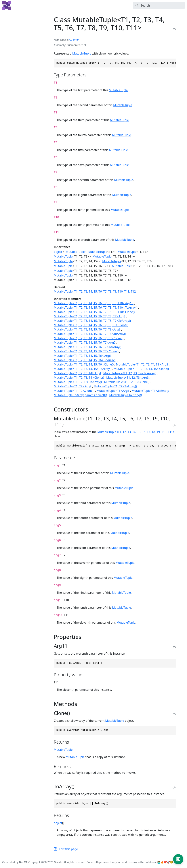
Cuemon (74, 40)
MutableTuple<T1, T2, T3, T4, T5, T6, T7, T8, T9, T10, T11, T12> (96, 291)
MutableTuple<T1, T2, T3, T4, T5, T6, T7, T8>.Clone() (88, 338)
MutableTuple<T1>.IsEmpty (150, 391)
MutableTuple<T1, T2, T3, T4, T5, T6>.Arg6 (82, 356)
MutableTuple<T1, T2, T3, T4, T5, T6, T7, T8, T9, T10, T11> (136, 432)
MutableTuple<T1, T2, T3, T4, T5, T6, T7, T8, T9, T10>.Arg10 (93, 303)
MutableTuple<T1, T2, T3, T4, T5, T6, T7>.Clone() (86, 351)
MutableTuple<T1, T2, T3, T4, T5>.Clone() (141, 369)
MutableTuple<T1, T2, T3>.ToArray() (78, 382)
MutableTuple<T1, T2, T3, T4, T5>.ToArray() (83, 369)
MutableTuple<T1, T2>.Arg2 (72, 386)
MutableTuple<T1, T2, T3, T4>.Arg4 (77, 373)
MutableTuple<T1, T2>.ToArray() (115, 386)
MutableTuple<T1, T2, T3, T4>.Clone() (79, 378)
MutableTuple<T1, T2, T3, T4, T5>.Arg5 (142, 364)
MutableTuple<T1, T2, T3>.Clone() (127, 382)
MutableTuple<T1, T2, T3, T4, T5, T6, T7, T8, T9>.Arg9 (89, 316)
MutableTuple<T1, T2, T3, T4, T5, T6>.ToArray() (85, 360)
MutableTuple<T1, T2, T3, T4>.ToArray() (130, 373)
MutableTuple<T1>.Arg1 (113, 391)
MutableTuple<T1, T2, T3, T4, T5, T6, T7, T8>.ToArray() (90, 334)
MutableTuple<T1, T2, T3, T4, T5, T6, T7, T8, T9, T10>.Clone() (94, 312)
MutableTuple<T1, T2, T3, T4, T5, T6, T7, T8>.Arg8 (87, 329)
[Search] (159, 5)
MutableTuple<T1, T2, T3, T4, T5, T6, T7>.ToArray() (87, 347)
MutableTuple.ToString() (125, 395)
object (58, 252)
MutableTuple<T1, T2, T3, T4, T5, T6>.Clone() (84, 364)
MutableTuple (82, 53)
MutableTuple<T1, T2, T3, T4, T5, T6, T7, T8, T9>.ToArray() (92, 321)
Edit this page (68, 849)
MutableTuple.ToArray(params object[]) (80, 395)
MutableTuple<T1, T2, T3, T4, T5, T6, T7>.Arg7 (85, 343)
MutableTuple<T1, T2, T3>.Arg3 (127, 378)
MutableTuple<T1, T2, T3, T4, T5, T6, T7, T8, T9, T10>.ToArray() (96, 308)
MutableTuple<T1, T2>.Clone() (74, 391)
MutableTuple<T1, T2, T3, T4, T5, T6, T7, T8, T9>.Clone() (91, 325)
